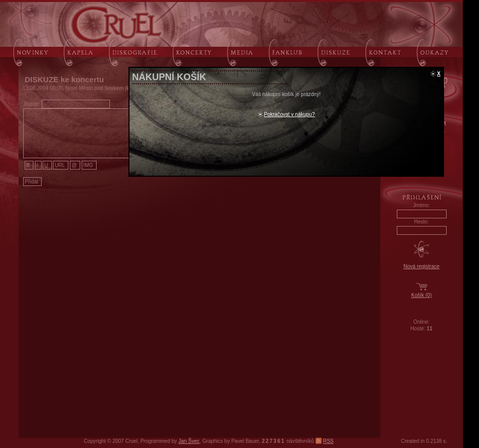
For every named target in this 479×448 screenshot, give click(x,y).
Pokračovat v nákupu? (290, 114)
